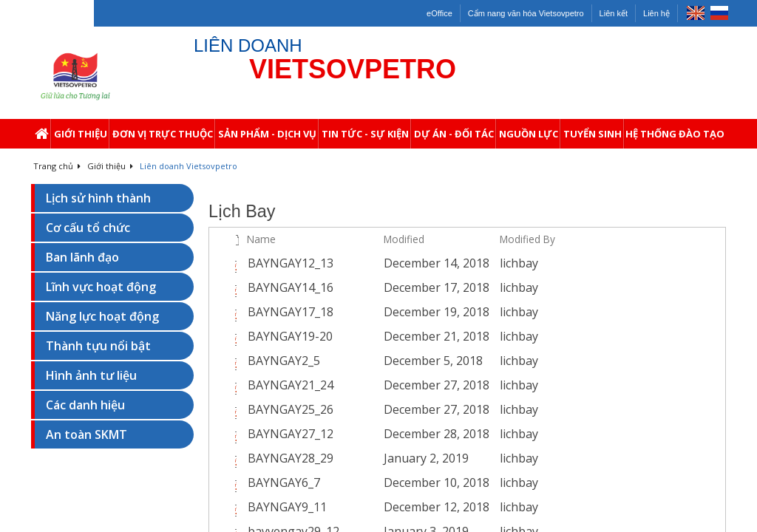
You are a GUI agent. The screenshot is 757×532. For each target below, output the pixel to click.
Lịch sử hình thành (98, 198)
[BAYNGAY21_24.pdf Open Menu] (368, 386)
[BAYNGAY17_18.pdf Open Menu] (368, 313)
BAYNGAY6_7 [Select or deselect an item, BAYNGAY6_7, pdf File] (284, 482)
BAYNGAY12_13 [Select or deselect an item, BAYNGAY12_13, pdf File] (291, 263)
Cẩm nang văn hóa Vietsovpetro (526, 13)
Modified (404, 239)
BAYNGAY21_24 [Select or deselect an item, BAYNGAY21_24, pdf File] (291, 385)
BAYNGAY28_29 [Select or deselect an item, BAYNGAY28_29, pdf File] (291, 458)
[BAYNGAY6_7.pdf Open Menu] (368, 483)
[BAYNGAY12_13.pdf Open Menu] (368, 264)
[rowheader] (220, 263)
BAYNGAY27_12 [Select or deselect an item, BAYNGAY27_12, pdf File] (291, 434)
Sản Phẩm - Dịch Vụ (268, 138)
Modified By (527, 239)
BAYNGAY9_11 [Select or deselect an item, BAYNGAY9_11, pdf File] (287, 507)
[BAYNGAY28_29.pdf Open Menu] (368, 459)
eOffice (439, 13)
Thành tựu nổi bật (98, 346)
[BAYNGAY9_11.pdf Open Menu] (368, 508)
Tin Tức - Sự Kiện (366, 138)
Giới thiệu (82, 138)
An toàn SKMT (86, 434)
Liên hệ (656, 13)
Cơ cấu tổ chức (88, 228)
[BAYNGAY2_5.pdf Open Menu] (368, 361)
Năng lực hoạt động (102, 316)
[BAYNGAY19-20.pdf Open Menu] (368, 337)
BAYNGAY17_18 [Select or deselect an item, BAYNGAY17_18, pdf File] (291, 312)
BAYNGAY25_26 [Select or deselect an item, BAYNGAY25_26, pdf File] (291, 409)
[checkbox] (218, 240)
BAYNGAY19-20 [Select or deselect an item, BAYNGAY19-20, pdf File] (290, 336)
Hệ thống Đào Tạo (675, 138)
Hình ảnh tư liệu (91, 375)
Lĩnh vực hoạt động (101, 287)
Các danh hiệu (85, 405)
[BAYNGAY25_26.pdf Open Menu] (368, 410)
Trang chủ (57, 166)
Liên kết (614, 13)
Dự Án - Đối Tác (455, 138)
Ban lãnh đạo (82, 257)
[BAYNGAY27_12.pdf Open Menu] (368, 434)
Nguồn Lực (530, 138)
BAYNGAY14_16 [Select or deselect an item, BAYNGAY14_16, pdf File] (291, 287)
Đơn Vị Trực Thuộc (164, 138)
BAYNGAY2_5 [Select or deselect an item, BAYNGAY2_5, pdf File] (284, 361)
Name (261, 239)
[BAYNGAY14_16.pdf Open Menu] (368, 288)
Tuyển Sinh (594, 138)
